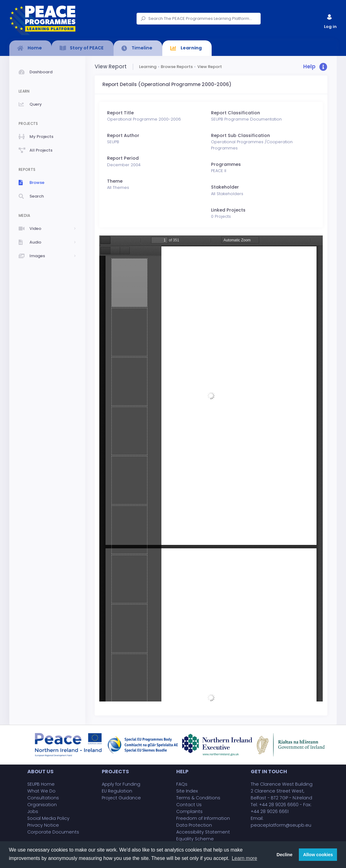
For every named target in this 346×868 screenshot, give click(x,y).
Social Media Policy (48, 818)
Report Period (123, 158)
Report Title (120, 113)
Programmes (226, 164)
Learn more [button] (245, 858)
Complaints (189, 811)
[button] (315, 67)
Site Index (187, 791)
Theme (115, 181)
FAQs (182, 784)
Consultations (43, 798)
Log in (330, 20)
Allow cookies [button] (318, 855)
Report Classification (236, 113)
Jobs (33, 811)
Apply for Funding (121, 784)
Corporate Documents (53, 832)
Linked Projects (228, 210)
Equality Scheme (195, 839)
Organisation (42, 805)
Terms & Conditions (198, 798)
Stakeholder (225, 187)
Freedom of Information (203, 818)
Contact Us (189, 805)
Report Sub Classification (240, 135)
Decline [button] (284, 855)
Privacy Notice (43, 825)
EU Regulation (117, 791)
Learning (148, 67)
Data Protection (194, 825)
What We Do (41, 791)
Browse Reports (177, 67)
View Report (210, 67)
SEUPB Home (41, 784)
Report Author (123, 135)
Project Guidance (121, 798)
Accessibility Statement (203, 832)
